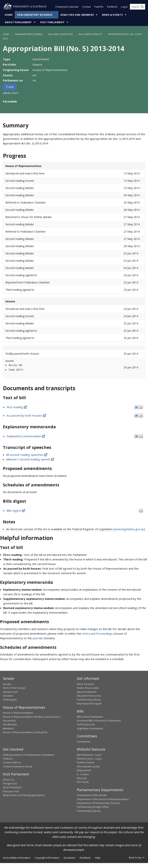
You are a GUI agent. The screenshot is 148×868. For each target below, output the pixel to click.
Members (8, 729)
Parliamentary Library (89, 700)
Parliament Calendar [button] (67, 7)
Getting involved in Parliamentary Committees (29, 755)
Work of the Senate (14, 688)
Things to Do (10, 784)
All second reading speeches (27, 455)
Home (9, 15)
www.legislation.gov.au (129, 529)
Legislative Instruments (90, 729)
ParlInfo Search (86, 763)
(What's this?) (11, 93)
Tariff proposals (86, 725)
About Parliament (18, 23)
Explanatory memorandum (26, 436)
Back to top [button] (137, 858)
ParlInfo (99, 7)
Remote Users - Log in (89, 759)
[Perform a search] (142, 7)
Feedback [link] (85, 858)
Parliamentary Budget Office (93, 807)
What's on (9, 780)
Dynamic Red (10, 692)
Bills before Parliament (90, 717)
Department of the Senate (92, 796)
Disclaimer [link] (70, 858)
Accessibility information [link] (17, 858)
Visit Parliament (52, 23)
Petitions (8, 759)
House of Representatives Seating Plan (25, 733)
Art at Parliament (12, 788)
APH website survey (88, 767)
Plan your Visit (11, 792)
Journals (38, 638)
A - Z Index (83, 775)
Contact (86, 7)
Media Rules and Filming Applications (24, 796)
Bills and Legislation (61, 35)
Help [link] (98, 858)
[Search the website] (138, 7)
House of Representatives (18, 713)
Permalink (10, 102)
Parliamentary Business (35, 15)
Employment (84, 771)
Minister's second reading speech (30, 460)
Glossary (82, 778)
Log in (124, 7)
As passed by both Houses (27, 416)
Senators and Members (77, 15)
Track (10, 87)
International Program (89, 704)
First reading (17, 407)
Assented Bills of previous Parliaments (99, 721)
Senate (7, 684)
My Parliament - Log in (89, 755)
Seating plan (10, 700)
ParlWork (112, 7)
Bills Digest (16, 511)
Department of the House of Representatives (103, 800)
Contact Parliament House (18, 767)
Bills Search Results (90, 35)
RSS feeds (83, 782)
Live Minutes (10, 725)
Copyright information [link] (47, 858)
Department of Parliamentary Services (99, 803)
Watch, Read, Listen (88, 688)
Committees (84, 742)
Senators (8, 696)
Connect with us (12, 763)
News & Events (112, 15)
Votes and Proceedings (97, 634)
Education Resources (89, 696)
